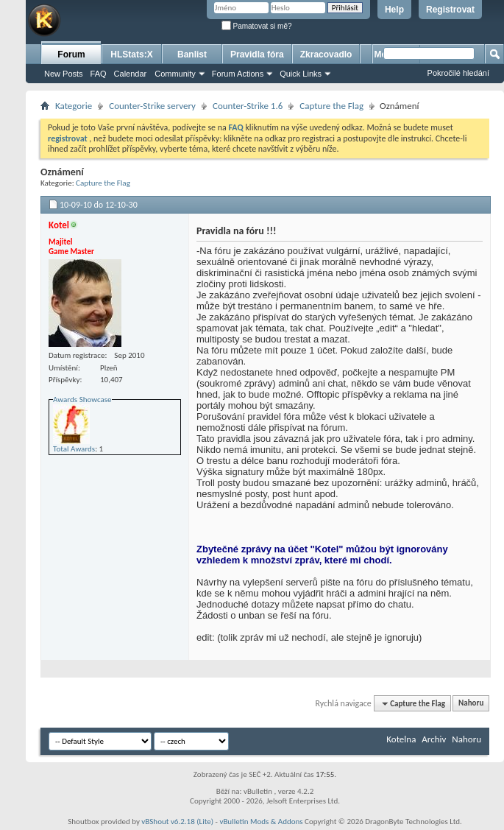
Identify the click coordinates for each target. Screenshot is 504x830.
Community (175, 74)
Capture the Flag (331, 106)
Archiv (434, 739)
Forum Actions (238, 74)
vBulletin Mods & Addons (261, 822)
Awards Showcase (82, 400)
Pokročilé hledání (458, 73)
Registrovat (450, 10)
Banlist (192, 54)
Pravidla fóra (257, 54)
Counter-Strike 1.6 (248, 106)
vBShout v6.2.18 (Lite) (177, 822)
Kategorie (74, 106)
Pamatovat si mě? (257, 26)
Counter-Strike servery (152, 106)
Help (394, 10)
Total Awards (74, 449)
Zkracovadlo (326, 54)
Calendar (131, 74)
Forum (71, 54)
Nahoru (471, 704)
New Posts (64, 74)
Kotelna (401, 739)
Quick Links (301, 74)
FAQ (99, 74)
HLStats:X (131, 54)
